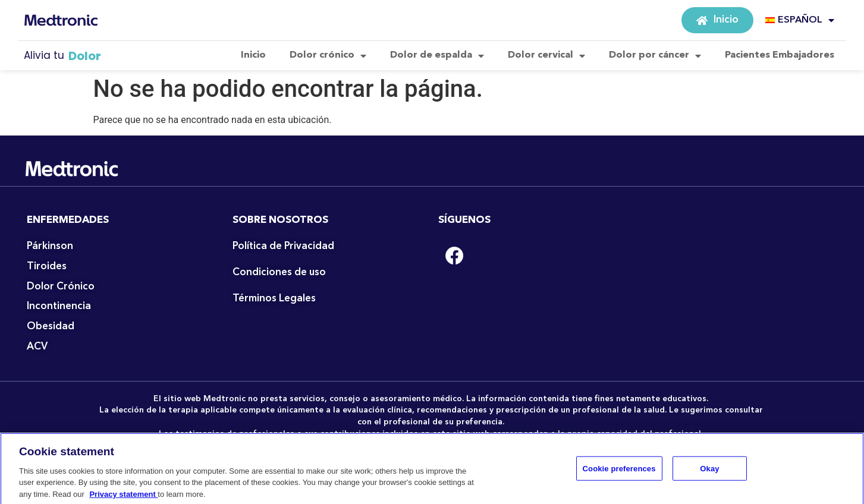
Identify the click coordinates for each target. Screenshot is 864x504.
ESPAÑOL (800, 20)
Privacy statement (123, 498)
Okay (709, 472)
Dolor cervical (546, 56)
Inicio (253, 55)
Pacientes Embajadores (780, 55)
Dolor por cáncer (655, 56)
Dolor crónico (328, 56)
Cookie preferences (619, 472)
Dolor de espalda (437, 56)
